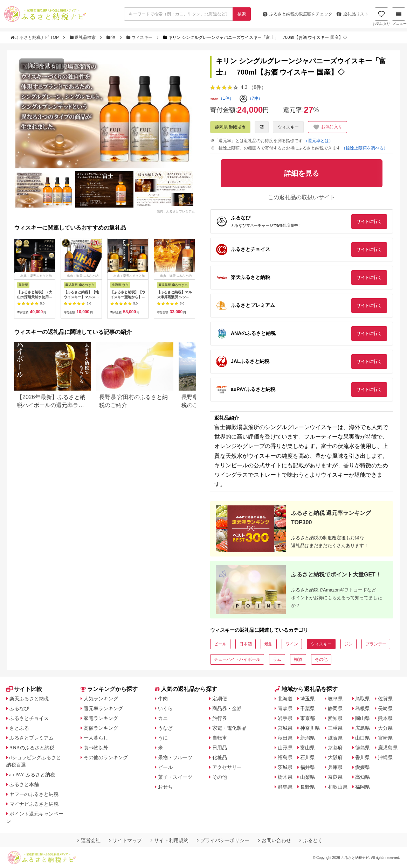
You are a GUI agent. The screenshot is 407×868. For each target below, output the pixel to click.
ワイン (292, 644)
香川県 (363, 757)
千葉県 (308, 708)
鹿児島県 (388, 748)
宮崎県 (385, 738)
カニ (163, 718)
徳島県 (363, 748)
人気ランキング (101, 699)
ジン (349, 644)
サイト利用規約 (170, 840)
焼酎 (269, 644)
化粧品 (220, 757)
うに (163, 738)
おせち (165, 787)
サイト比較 (24, 689)
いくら (165, 708)
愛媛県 (363, 767)
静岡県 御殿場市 (230, 127)
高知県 (363, 777)
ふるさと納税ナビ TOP (35, 37)
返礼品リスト (353, 14)
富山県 (308, 748)
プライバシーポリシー (223, 840)
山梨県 (308, 777)
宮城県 (285, 728)
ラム (277, 659)
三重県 (335, 728)
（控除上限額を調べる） (365, 148)
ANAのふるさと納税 (32, 748)
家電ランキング (101, 718)
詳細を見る (42, 66)
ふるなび (19, 708)
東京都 (308, 718)
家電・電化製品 (229, 728)
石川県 (308, 757)
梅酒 (298, 659)
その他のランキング (106, 757)
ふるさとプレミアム (32, 738)
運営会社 (89, 840)
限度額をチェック (298, 14)
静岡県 (335, 708)
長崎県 (385, 708)
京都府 (335, 748)
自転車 (220, 738)
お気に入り (381, 16)
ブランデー (376, 644)
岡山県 (363, 718)
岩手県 (285, 718)
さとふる (19, 728)
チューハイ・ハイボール (237, 659)
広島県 (363, 728)
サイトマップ (125, 840)
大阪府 (335, 757)
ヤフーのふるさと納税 (34, 794)
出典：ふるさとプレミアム (176, 211)
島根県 (363, 708)
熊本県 (385, 718)
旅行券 (220, 718)
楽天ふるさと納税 (29, 699)
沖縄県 (385, 757)
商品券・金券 (227, 708)
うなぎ (165, 728)
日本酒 (246, 644)
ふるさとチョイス (29, 718)
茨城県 (285, 767)
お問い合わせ (275, 840)
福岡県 (363, 787)
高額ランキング (101, 728)
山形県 (285, 748)
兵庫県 (335, 767)
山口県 (363, 738)
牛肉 (163, 699)
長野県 (308, 787)
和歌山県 (338, 787)
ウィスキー (140, 37)
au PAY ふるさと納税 (32, 775)
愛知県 (335, 718)
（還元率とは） (318, 141)
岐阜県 (335, 699)
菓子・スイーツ (175, 777)
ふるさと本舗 (24, 784)
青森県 (285, 708)
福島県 (285, 757)
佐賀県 (385, 699)
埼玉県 (308, 699)
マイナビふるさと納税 (34, 804)
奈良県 (335, 777)
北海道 (285, 699)
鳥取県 (363, 699)
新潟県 (308, 738)
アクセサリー (227, 767)
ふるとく (311, 840)
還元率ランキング (103, 708)
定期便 (220, 699)
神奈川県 (310, 728)
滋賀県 (335, 738)
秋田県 (285, 738)
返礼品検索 (83, 37)
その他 (321, 659)
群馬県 (285, 787)
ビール (220, 644)
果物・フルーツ (175, 757)
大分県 (385, 728)
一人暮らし (96, 738)
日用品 (220, 748)
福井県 (308, 767)
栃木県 (285, 777)
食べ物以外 (96, 748)
